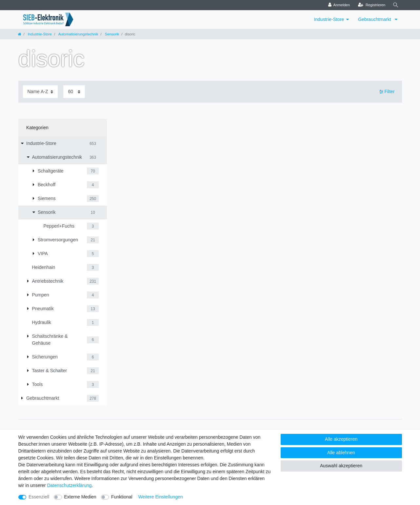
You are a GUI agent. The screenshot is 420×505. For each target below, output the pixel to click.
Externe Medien (80, 497)
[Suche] (396, 5)
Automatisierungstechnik (78, 34)
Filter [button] (387, 92)
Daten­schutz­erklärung (69, 485)
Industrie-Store (329, 19)
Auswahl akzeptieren (341, 466)
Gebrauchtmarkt (375, 19)
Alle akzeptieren (341, 439)
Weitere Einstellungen (161, 497)
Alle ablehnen (341, 453)
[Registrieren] (372, 5)
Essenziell (39, 497)
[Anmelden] (339, 5)
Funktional (122, 497)
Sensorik (112, 34)
